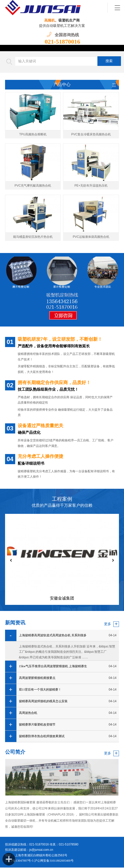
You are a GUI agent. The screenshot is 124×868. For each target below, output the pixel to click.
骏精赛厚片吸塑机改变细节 (37, 725)
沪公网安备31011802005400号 (54, 861)
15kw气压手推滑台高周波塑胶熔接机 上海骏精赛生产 (53, 668)
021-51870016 (63, 42)
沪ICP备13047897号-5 (20, 861)
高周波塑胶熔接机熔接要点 (37, 678)
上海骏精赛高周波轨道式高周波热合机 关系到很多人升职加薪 (53, 638)
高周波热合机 (28, 713)
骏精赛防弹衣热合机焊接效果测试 (42, 736)
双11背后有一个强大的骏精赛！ (40, 690)
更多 (108, 624)
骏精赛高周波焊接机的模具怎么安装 (43, 701)
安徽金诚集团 (62, 599)
